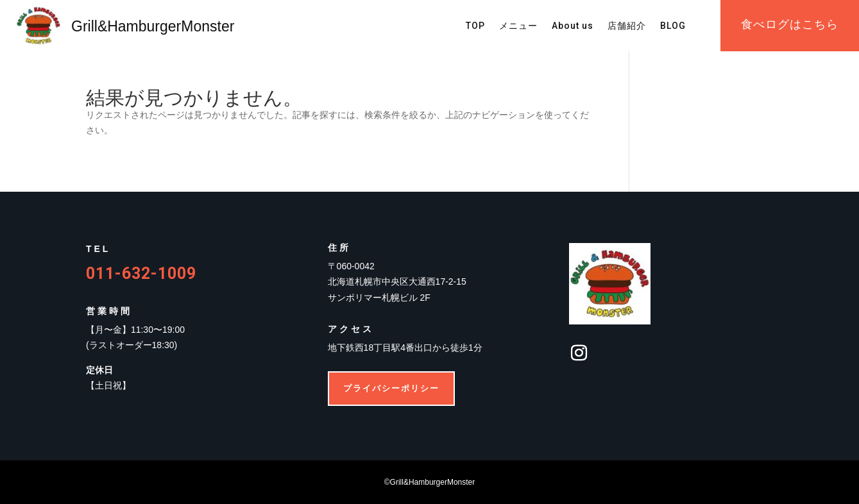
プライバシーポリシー (391, 388)
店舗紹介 (627, 26)
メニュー (518, 26)
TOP (475, 26)
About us (573, 26)
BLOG (673, 26)
